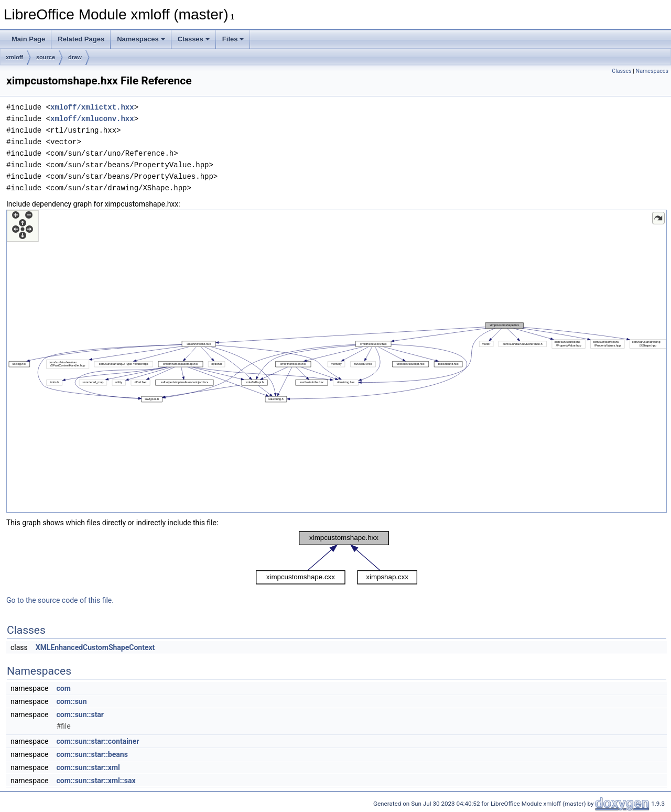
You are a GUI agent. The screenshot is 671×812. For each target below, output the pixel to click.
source (46, 57)
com (63, 688)
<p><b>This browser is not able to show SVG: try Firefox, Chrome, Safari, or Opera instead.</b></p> (337, 361)
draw (75, 57)
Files (233, 39)
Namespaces (141, 39)
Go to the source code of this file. (60, 600)
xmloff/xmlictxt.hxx (92, 107)
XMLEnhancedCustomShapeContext (95, 647)
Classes (194, 39)
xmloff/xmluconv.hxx (92, 119)
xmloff (14, 57)
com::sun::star (80, 714)
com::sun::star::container (98, 741)
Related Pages (81, 39)
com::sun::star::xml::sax (96, 781)
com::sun (71, 701)
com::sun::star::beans (92, 754)
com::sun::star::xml (88, 767)
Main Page (28, 39)
